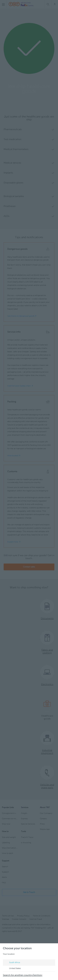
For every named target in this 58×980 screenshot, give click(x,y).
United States (13, 969)
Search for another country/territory (23, 975)
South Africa (12, 963)
